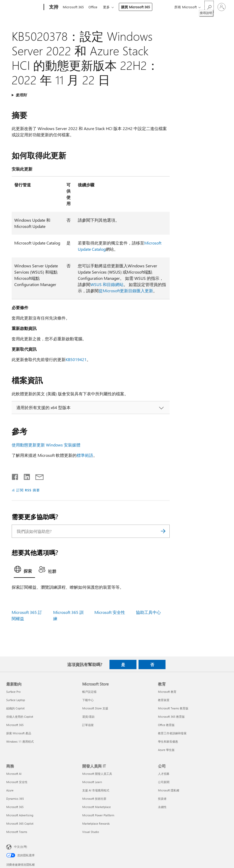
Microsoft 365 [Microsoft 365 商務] (15, 807)
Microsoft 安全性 (110, 612)
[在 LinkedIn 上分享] (25, 476)
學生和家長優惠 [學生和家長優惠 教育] (168, 741)
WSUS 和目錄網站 (107, 284)
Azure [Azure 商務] (10, 790)
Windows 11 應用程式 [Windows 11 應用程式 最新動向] (20, 741)
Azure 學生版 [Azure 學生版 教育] (166, 750)
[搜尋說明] (209, 7)
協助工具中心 (148, 612)
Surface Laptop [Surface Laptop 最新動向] (16, 700)
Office (94, 7)
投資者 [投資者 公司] (162, 799)
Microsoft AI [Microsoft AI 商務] (14, 774)
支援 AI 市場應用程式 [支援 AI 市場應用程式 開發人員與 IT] (96, 790)
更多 (108, 7)
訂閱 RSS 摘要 (28, 490)
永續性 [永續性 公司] (162, 807)
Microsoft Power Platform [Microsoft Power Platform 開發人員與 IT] (98, 815)
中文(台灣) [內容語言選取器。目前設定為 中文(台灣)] (20, 847)
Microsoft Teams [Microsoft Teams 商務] (17, 832)
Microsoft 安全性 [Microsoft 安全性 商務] (17, 782)
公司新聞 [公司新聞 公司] (164, 782)
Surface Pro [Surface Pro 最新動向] (13, 692)
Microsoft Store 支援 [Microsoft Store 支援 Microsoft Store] (95, 708)
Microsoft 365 (73, 7)
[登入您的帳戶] (222, 7)
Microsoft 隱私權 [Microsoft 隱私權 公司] (169, 790)
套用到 (21, 95)
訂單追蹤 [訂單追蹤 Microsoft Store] (88, 725)
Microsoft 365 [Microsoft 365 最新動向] (15, 725)
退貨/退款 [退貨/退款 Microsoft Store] (88, 717)
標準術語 (85, 455)
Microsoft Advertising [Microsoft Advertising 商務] (20, 815)
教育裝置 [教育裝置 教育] (164, 700)
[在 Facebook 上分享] (15, 476)
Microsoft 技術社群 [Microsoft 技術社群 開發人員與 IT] (94, 799)
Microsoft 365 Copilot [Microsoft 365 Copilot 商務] (20, 823)
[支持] (53, 7)
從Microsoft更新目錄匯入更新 (126, 291)
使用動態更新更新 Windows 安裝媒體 (46, 445)
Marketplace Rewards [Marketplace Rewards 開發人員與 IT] (96, 823)
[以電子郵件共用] (37, 476)
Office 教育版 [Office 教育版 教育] (166, 725)
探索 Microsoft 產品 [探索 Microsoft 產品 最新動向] (19, 733)
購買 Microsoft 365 (138, 7)
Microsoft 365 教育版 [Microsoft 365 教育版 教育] (171, 717)
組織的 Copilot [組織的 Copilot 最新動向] (15, 708)
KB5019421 (76, 359)
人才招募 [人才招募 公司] (164, 774)
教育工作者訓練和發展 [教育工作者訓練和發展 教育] (172, 733)
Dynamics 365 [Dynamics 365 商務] (15, 799)
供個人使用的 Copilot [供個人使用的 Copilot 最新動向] (20, 717)
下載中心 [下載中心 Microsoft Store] (88, 700)
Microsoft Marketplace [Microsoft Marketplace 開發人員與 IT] (97, 807)
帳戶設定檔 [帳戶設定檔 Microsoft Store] (89, 692)
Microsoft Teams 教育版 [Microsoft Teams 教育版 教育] (173, 708)
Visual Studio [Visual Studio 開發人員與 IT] (91, 832)
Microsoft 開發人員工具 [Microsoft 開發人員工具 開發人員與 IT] (97, 774)
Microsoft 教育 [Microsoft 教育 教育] (167, 692)
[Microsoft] (24, 7)
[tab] (24, 571)
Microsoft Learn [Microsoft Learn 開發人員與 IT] (92, 782)
